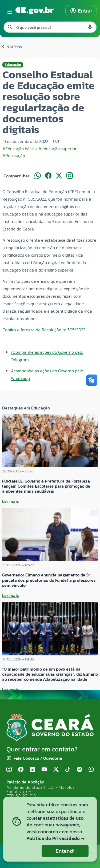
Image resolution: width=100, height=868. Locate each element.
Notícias (11, 47)
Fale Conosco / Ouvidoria (38, 758)
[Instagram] (9, 770)
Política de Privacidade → (55, 838)
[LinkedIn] (33, 770)
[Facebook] (21, 770)
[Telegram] (79, 770)
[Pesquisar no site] (50, 27)
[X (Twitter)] (56, 770)
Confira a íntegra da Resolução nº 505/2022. (44, 330)
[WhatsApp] (91, 770)
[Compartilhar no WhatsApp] (38, 176)
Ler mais (11, 501)
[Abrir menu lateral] (9, 11)
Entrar (81, 11)
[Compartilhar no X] (59, 176)
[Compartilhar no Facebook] (48, 176)
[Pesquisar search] (10, 27)
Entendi (65, 851)
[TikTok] (68, 770)
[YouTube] (44, 770)
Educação (13, 65)
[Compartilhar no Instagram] (70, 176)
